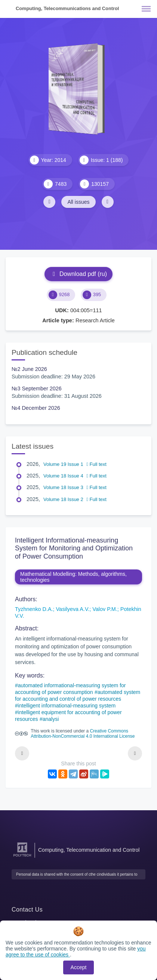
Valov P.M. (105, 609)
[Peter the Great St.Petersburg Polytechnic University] (22, 857)
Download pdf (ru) (78, 274)
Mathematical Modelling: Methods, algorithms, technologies (73, 577)
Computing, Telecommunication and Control (89, 850)
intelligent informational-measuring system (67, 706)
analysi (51, 719)
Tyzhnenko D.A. (34, 609)
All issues (78, 202)
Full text (96, 464)
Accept (79, 967)
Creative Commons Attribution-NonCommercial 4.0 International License (83, 734)
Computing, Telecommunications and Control (67, 8)
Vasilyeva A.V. (73, 609)
